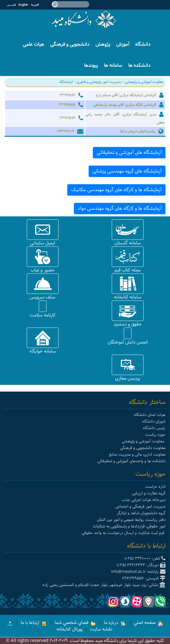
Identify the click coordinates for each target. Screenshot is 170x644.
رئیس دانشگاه (154, 428)
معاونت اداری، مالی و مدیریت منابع (137, 455)
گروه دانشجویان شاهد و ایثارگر (141, 513)
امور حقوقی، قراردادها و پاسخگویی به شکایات (129, 526)
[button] (128, 230)
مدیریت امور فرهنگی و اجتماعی (140, 507)
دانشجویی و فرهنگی (70, 44)
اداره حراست (155, 487)
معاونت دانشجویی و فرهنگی (143, 448)
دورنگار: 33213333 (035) (141, 565)
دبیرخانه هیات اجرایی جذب (144, 500)
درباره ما (115, 623)
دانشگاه (143, 44)
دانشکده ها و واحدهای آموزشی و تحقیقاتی (131, 461)
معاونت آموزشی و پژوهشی (144, 441)
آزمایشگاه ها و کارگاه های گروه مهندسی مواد (120, 208)
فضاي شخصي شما (75, 623)
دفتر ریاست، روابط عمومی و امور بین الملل (131, 520)
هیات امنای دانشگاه (150, 415)
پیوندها (91, 65)
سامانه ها (113, 65)
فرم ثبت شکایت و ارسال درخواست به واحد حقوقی (124, 533)
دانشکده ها (139, 65)
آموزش (123, 44)
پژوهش (103, 44)
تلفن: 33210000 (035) (145, 559)
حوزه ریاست (155, 435)
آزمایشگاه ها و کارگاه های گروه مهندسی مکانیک (116, 190)
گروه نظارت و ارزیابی (149, 493)
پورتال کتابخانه (70, 629)
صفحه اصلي (148, 623)
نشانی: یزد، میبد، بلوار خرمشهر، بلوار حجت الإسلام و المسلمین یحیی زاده (104, 585)
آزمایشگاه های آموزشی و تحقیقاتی (129, 153)
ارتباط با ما (33, 623)
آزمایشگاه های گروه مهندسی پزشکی (127, 171)
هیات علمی (33, 44)
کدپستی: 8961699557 (144, 578)
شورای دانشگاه (154, 421)
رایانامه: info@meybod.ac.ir (138, 572)
